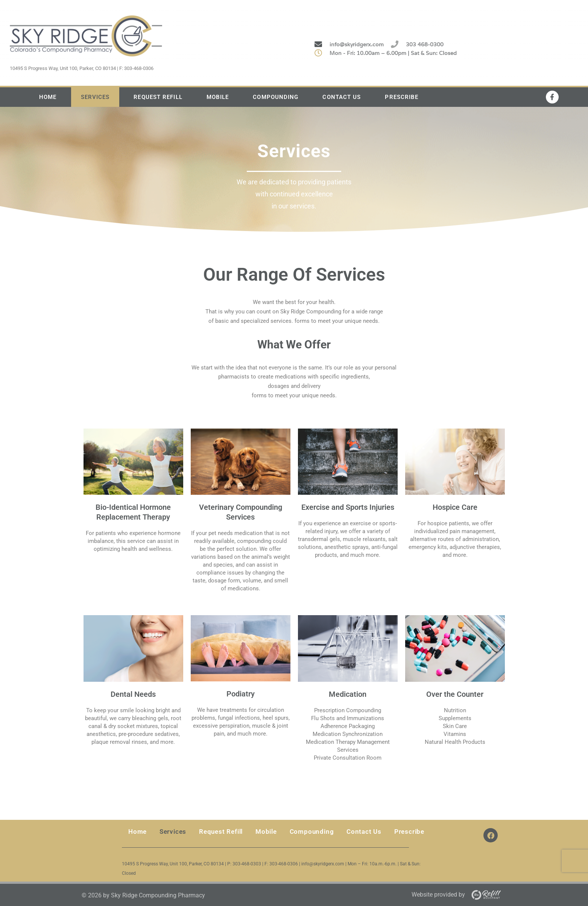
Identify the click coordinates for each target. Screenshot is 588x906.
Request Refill (158, 97)
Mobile (218, 97)
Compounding (276, 97)
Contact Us (342, 97)
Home (48, 97)
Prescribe (402, 97)
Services (95, 97)
